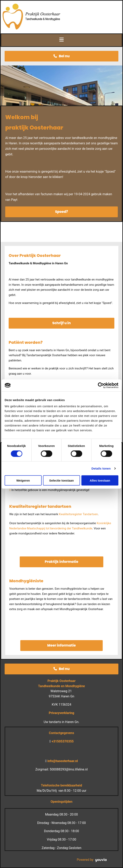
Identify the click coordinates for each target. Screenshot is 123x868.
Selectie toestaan (62, 480)
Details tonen (101, 468)
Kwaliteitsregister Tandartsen (78, 514)
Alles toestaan (100, 480)
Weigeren (23, 480)
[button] (61, 56)
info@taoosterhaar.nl (63, 761)
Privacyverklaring (61, 713)
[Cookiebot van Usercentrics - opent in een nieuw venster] (101, 385)
